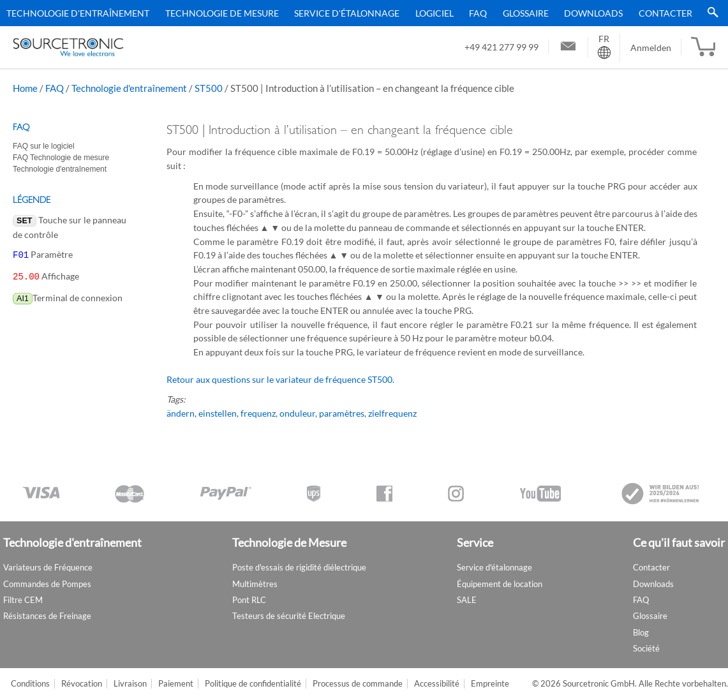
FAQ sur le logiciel (44, 146)
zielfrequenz (392, 413)
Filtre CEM (23, 600)
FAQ (478, 13)
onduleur (297, 413)
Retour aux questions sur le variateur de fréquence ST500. (280, 379)
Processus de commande (358, 684)
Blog (641, 632)
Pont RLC (249, 600)
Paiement (176, 684)
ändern (181, 413)
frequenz (258, 413)
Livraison (130, 684)
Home (25, 88)
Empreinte (490, 684)
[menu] (359, 13)
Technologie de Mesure (222, 13)
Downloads (593, 13)
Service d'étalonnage (347, 13)
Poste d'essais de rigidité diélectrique (299, 567)
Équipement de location (500, 584)
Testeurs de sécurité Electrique (289, 616)
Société (646, 648)
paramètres (342, 413)
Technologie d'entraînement (78, 13)
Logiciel (435, 13)
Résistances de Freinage (47, 616)
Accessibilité (437, 684)
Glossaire (526, 13)
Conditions (30, 684)
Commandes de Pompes (47, 584)
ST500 (209, 88)
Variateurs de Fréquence (48, 567)
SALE (467, 600)
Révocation (82, 684)
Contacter (665, 13)
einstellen (218, 413)
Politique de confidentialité (253, 684)
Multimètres (255, 584)
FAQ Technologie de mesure (61, 158)
